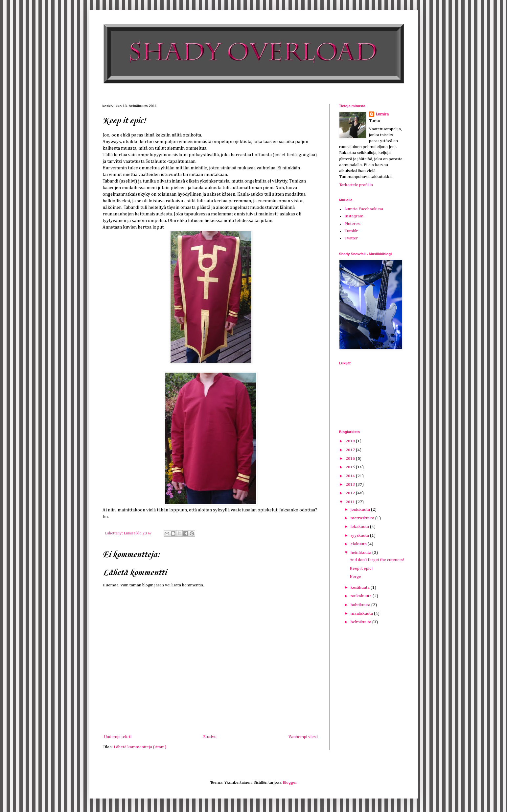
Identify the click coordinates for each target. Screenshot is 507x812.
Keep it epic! (361, 568)
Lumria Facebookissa (364, 209)
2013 (351, 485)
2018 (351, 441)
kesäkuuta (361, 588)
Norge (355, 577)
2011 (351, 502)
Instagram (354, 216)
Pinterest (353, 224)
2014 (351, 476)
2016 (351, 459)
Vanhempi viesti (303, 737)
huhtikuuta (361, 605)
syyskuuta (360, 536)
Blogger (290, 783)
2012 (351, 493)
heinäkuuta (361, 553)
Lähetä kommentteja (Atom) (140, 747)
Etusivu (210, 737)
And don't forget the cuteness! (377, 560)
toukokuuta (362, 596)
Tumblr (351, 231)
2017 (351, 450)
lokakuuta (360, 527)
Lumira (382, 114)
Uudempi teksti (118, 737)
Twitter (351, 238)
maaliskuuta (362, 614)
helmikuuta (361, 622)
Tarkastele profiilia (356, 185)
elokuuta (359, 544)
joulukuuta (361, 510)
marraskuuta (363, 518)
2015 (351, 467)
